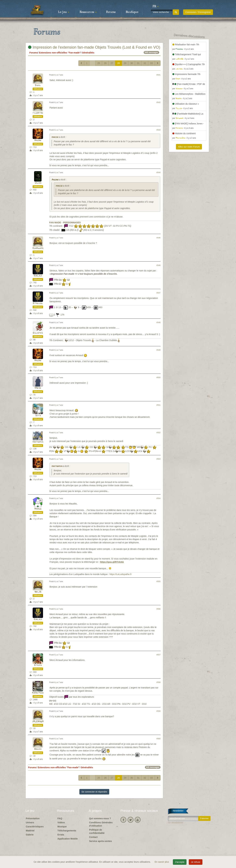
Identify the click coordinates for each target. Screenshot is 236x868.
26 (105, 63)
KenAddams (38, 248)
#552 (158, 433)
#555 (158, 581)
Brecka (38, 749)
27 (112, 63)
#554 (158, 498)
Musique (62, 827)
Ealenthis (38, 333)
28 (118, 63)
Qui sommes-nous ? (100, 818)
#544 (158, 172)
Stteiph (38, 665)
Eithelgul (38, 303)
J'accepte (180, 862)
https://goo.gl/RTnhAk (112, 562)
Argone (38, 140)
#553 (158, 459)
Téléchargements (67, 831)
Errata (61, 835)
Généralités (88, 53)
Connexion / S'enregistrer (198, 12)
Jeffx (38, 416)
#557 (158, 655)
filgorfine (38, 113)
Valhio (38, 183)
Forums (111, 12)
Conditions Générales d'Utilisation (101, 824)
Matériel (30, 831)
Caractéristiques (35, 827)
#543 (158, 130)
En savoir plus (162, 862)
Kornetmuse (38, 693)
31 (138, 63)
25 (99, 63)
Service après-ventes (100, 841)
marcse (55, 137)
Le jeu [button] (64, 12)
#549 (158, 350)
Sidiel (38, 85)
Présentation (33, 818)
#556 (158, 609)
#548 (158, 322)
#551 (158, 405)
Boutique (132, 12)
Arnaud (38, 509)
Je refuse (196, 862)
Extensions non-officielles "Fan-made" (60, 53)
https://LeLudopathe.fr (121, 574)
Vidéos (61, 822)
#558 (158, 682)
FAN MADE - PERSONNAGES (65, 223)
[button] (155, 6)
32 (145, 63)
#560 (158, 739)
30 (132, 63)
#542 (158, 102)
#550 (158, 377)
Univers (30, 822)
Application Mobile (68, 839)
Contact (93, 837)
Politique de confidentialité (97, 831)
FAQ (60, 818)
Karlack (38, 276)
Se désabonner (176, 822)
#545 (158, 238)
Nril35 (38, 592)
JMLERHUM (38, 722)
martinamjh (38, 442)
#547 (158, 293)
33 (151, 63)
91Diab (38, 388)
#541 (158, 75)
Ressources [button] (88, 12)
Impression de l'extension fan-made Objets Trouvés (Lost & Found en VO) (94, 47)
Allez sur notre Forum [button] (189, 147)
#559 (158, 711)
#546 (158, 265)
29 (125, 63)
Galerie (30, 835)
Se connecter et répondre (94, 792)
